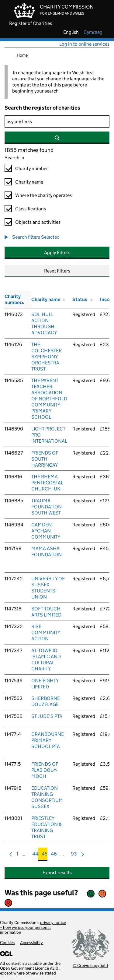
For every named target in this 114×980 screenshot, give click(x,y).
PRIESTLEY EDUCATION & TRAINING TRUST (47, 827)
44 (35, 855)
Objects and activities (38, 222)
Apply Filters (57, 253)
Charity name (29, 182)
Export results (57, 873)
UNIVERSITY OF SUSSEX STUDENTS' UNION (48, 588)
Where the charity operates (43, 195)
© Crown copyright (90, 965)
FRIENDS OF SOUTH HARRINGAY (45, 459)
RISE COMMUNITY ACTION (46, 632)
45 (45, 855)
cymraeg (93, 32)
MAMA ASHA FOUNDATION (47, 551)
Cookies (7, 943)
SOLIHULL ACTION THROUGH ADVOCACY (44, 323)
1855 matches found (29, 150)
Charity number (32, 169)
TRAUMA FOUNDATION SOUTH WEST (47, 507)
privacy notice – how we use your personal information (33, 927)
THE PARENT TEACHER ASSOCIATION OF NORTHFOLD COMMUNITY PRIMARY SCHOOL (49, 399)
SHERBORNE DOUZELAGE (46, 701)
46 (54, 855)
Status (80, 299)
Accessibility (31, 943)
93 (74, 855)
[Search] (57, 121)
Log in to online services (84, 44)
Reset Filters (57, 271)
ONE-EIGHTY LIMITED (45, 684)
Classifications (31, 209)
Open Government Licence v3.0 (29, 968)
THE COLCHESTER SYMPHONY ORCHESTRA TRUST (47, 357)
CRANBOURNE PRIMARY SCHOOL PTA (48, 740)
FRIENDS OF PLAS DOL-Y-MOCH (45, 770)
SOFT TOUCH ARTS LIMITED (46, 612)
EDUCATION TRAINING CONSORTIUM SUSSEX (47, 797)
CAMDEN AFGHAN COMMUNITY (46, 531)
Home (22, 55)
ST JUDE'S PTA (47, 716)
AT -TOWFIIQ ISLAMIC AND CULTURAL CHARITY (46, 660)
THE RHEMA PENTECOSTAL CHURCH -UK (47, 483)
